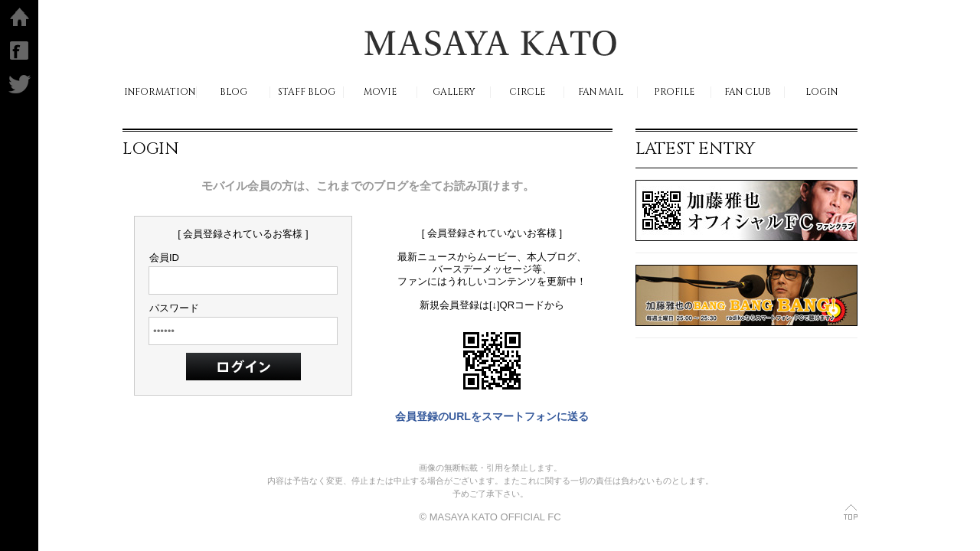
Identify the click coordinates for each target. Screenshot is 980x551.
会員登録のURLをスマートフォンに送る (492, 416)
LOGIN (822, 92)
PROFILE (674, 92)
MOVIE (380, 92)
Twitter (20, 84)
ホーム (20, 17)
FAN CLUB (748, 92)
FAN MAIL (601, 92)
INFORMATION (160, 92)
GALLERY (454, 92)
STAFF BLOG (307, 92)
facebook (19, 51)
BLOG (234, 92)
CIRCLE (527, 92)
